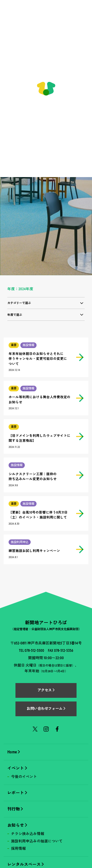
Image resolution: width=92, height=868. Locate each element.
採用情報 (18, 849)
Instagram (46, 729)
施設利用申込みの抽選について (37, 841)
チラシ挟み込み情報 (28, 834)
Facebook (57, 729)
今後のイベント (24, 777)
